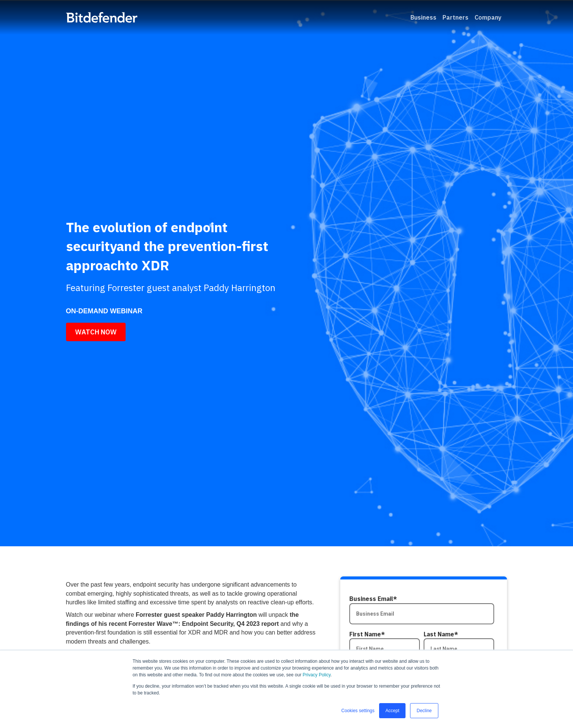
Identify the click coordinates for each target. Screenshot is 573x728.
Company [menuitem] (488, 17)
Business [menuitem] (423, 17)
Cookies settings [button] (358, 711)
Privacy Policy (316, 675)
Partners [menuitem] (455, 17)
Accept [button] (392, 711)
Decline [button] (424, 711)
